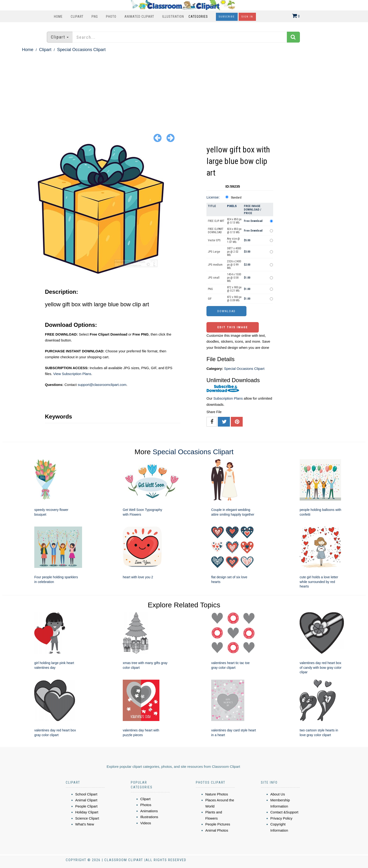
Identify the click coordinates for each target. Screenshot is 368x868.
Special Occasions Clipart (81, 50)
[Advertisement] (184, 89)
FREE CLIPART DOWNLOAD (216, 231)
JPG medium (215, 265)
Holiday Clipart (87, 812)
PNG (95, 17)
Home (58, 17)
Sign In (247, 17)
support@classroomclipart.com (102, 385)
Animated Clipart (139, 17)
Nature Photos (217, 794)
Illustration (173, 17)
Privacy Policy (281, 818)
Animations (149, 811)
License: (213, 197)
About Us (278, 794)
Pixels (232, 206)
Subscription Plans (228, 398)
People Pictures (218, 824)
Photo (111, 17)
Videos (146, 823)
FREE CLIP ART (216, 221)
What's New (85, 824)
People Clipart (86, 806)
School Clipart (86, 794)
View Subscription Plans (72, 374)
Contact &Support (284, 812)
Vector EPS (214, 240)
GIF (210, 299)
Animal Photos (217, 830)
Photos (146, 805)
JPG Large (214, 252)
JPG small (214, 278)
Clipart (77, 17)
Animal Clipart (86, 800)
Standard (236, 198)
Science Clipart (87, 818)
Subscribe (227, 17)
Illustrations (149, 817)
